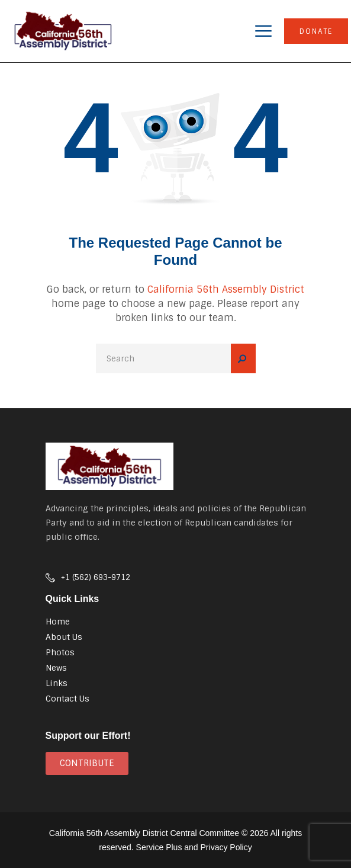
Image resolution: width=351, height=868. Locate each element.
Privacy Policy (226, 847)
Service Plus (159, 847)
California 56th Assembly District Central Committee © (149, 833)
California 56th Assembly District (226, 289)
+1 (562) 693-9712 (96, 577)
